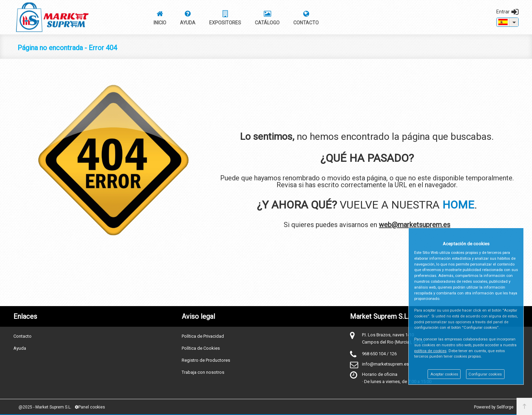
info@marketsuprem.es (385, 364)
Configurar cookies (485, 374)
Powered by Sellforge (494, 407)
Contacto (22, 336)
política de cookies (430, 351)
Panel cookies (90, 407)
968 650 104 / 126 (379, 354)
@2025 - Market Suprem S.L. (45, 407)
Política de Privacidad (203, 336)
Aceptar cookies (444, 374)
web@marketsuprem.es (415, 225)
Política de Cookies (201, 348)
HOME (458, 205)
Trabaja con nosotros (203, 372)
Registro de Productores (206, 360)
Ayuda (20, 348)
